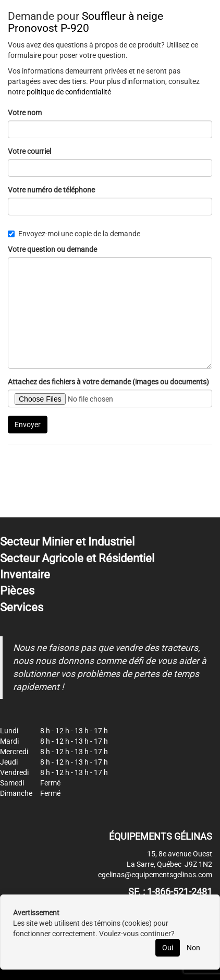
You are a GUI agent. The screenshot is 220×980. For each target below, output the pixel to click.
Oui (168, 948)
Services (22, 607)
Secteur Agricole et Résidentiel (77, 558)
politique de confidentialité (69, 92)
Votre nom (25, 113)
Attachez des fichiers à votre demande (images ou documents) (108, 382)
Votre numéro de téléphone (51, 190)
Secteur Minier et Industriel (67, 542)
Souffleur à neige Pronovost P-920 (85, 22)
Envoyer (28, 425)
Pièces (17, 591)
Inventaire (25, 574)
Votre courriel (29, 151)
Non (193, 948)
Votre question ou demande (52, 249)
